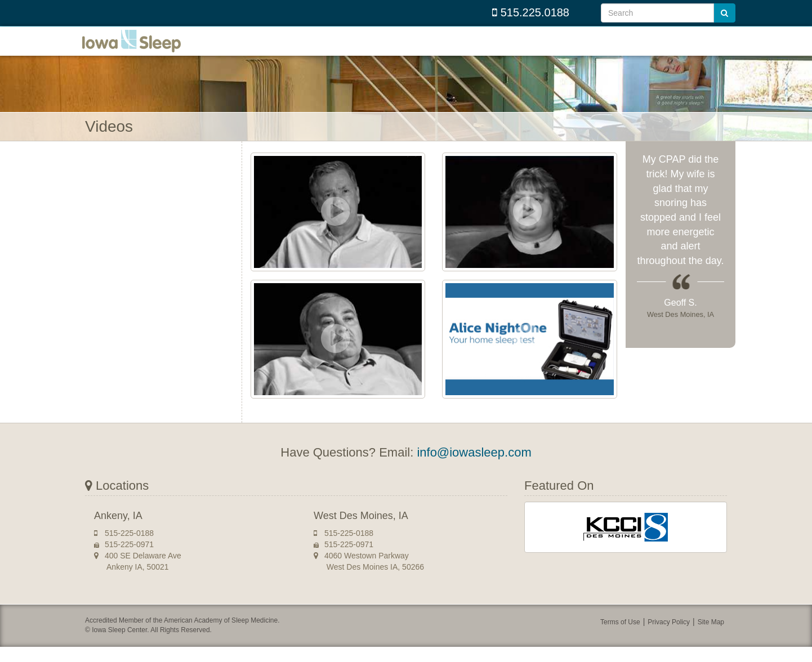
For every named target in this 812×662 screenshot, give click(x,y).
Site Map (711, 638)
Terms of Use (620, 638)
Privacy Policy (669, 638)
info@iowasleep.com (474, 468)
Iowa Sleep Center (141, 49)
